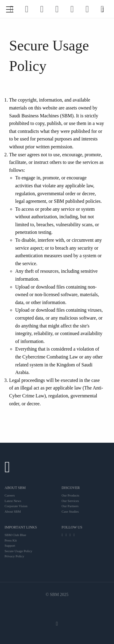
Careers (10, 495)
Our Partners (70, 506)
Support (10, 545)
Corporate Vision (16, 506)
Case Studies (70, 511)
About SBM (13, 511)
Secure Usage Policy (18, 551)
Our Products (71, 495)
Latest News (13, 501)
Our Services (70, 501)
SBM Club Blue (15, 535)
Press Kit (11, 540)
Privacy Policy (14, 556)
